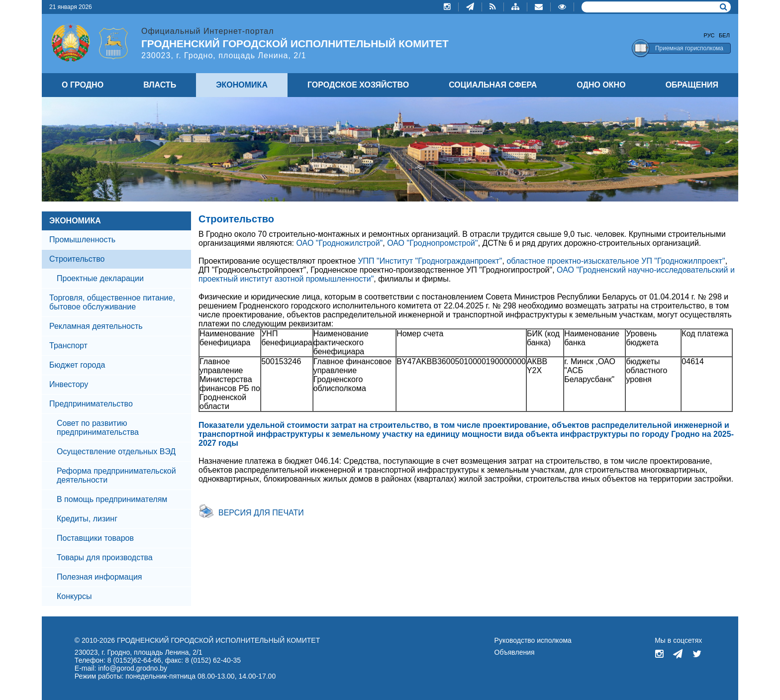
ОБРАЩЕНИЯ (692, 85)
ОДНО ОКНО (601, 85)
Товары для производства (105, 557)
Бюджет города (77, 365)
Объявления (515, 652)
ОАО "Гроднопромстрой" (432, 243)
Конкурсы (74, 596)
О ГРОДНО (83, 85)
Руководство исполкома (533, 640)
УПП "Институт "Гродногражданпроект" (430, 261)
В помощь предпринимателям (112, 499)
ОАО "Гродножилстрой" (339, 243)
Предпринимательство (91, 404)
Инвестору (69, 384)
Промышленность (82, 240)
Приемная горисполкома (689, 48)
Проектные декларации (100, 278)
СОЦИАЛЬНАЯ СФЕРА (493, 85)
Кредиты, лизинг (87, 519)
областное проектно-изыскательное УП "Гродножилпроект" (616, 261)
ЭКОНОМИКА (75, 221)
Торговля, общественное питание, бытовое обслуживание (112, 302)
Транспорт (68, 346)
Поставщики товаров (95, 538)
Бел (724, 35)
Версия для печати (261, 513)
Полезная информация (99, 577)
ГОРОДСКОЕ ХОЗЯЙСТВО (358, 85)
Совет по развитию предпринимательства (98, 428)
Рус (709, 35)
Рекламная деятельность (96, 326)
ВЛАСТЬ (160, 85)
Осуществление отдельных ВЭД (116, 451)
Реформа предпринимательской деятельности (116, 475)
